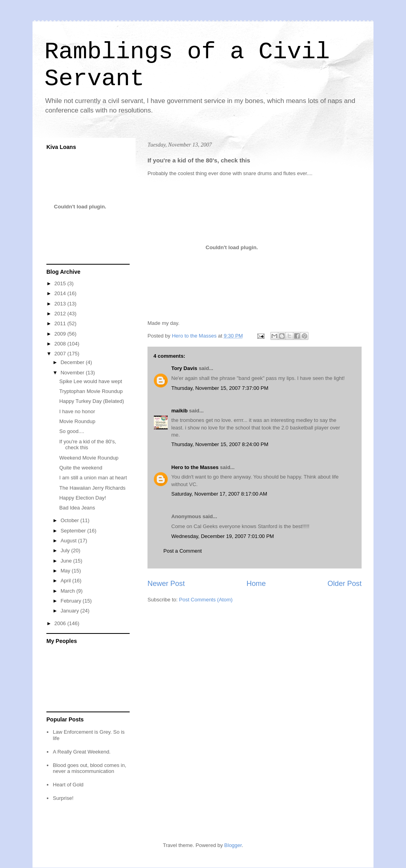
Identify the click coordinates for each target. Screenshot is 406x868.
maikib (179, 411)
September (74, 531)
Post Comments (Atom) (206, 600)
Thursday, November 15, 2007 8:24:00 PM (220, 444)
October (71, 520)
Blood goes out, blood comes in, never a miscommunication (89, 768)
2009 (61, 334)
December (73, 362)
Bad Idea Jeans (77, 508)
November (73, 373)
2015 (61, 283)
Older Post (345, 584)
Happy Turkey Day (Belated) (91, 401)
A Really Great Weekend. (82, 752)
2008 (61, 344)
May (66, 571)
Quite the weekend (80, 468)
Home (256, 584)
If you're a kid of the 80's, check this (88, 445)
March (69, 591)
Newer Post (166, 584)
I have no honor (77, 411)
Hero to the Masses (195, 467)
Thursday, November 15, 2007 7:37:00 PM (220, 388)
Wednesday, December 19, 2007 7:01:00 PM (223, 536)
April (67, 581)
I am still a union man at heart (93, 478)
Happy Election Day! (82, 498)
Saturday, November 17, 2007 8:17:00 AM (219, 494)
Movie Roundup (77, 421)
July (66, 550)
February (72, 601)
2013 (61, 304)
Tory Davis (184, 368)
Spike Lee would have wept (90, 381)
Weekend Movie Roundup (89, 458)
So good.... (72, 431)
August (69, 541)
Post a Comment (183, 551)
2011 (61, 323)
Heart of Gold (68, 785)
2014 (61, 293)
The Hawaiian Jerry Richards (92, 488)
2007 (61, 354)
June (67, 561)
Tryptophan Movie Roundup (91, 391)
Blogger (233, 845)
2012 (61, 314)
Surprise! (63, 798)
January (71, 611)
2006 (61, 623)
